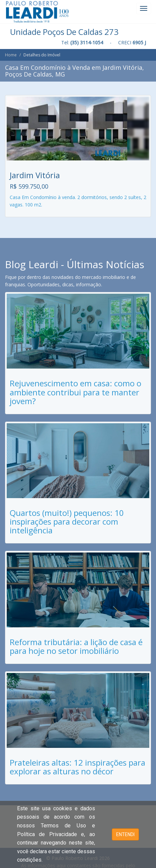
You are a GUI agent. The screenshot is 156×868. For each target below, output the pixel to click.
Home (11, 55)
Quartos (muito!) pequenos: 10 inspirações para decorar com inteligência (67, 522)
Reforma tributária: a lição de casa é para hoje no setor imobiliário (76, 646)
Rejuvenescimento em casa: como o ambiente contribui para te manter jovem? (75, 392)
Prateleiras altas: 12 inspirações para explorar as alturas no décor (77, 767)
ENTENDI (125, 834)
